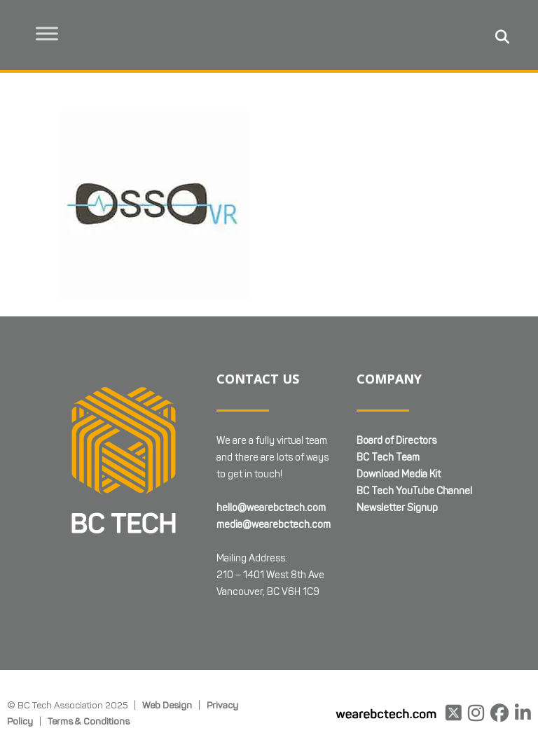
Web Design (167, 705)
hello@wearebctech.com (271, 508)
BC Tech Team (388, 457)
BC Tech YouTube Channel (414, 491)
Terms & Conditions (89, 721)
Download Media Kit (399, 474)
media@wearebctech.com (274, 525)
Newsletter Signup (397, 508)
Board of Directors (396, 441)
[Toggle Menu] (50, 33)
